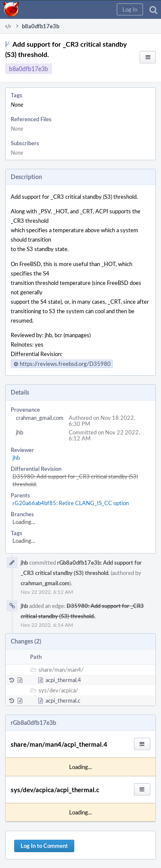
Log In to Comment (44, 846)
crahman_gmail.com (40, 418)
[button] (130, 9)
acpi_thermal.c (63, 700)
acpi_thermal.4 (63, 680)
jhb (20, 432)
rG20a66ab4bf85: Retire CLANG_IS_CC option (71, 503)
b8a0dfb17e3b (29, 69)
